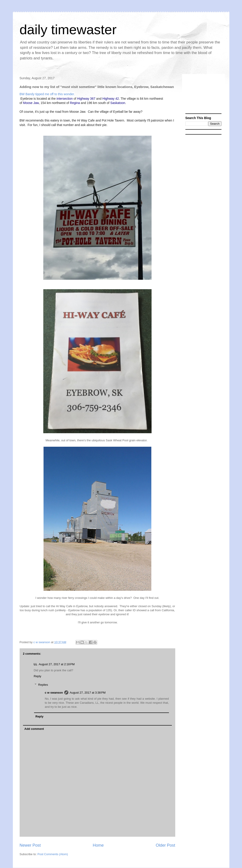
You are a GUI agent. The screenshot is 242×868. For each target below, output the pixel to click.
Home (98, 845)
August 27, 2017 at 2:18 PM (56, 664)
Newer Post (30, 845)
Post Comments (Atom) (53, 854)
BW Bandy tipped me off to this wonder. (47, 94)
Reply (38, 676)
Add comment (34, 729)
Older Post (166, 845)
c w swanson (54, 693)
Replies (43, 685)
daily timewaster (68, 30)
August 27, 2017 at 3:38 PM (88, 693)
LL (36, 664)
